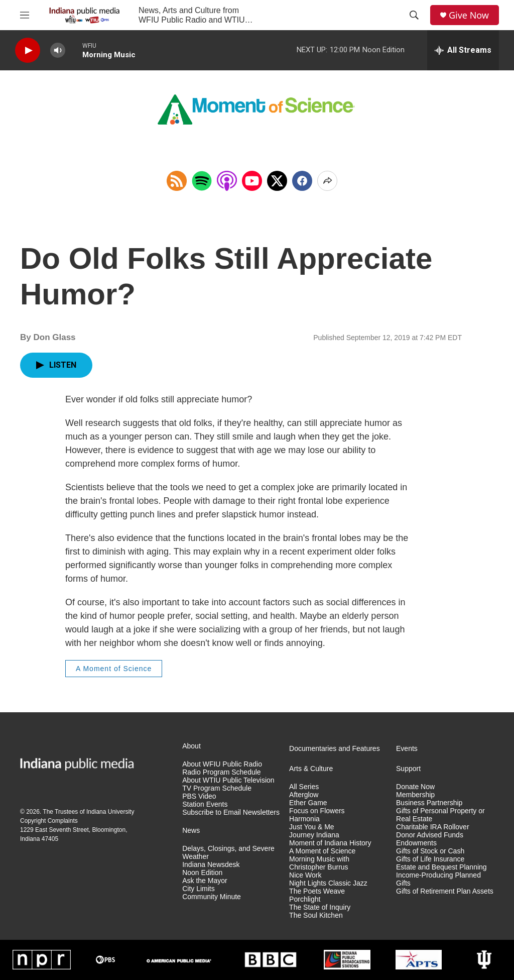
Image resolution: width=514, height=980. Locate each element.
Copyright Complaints (49, 821)
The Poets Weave (317, 891)
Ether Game (308, 803)
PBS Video (199, 796)
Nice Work (305, 875)
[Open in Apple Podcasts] (227, 181)
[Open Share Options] (327, 181)
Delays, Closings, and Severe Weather (228, 853)
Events (407, 749)
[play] (28, 50)
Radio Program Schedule (221, 772)
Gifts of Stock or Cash (430, 851)
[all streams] (463, 50)
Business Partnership (429, 803)
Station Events (205, 804)
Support (408, 769)
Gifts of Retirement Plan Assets (445, 891)
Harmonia (304, 819)
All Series (304, 787)
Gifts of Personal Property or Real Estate (440, 815)
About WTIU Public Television (228, 780)
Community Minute (212, 897)
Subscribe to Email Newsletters (231, 812)
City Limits (199, 889)
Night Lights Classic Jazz (328, 883)
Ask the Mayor (205, 881)
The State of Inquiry (320, 907)
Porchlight (305, 899)
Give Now (469, 15)
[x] (277, 181)
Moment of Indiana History (330, 843)
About (191, 746)
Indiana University (110, 812)
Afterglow (304, 795)
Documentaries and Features (335, 749)
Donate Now (415, 787)
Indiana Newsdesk (211, 865)
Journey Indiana (314, 835)
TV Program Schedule (217, 788)
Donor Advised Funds (430, 835)
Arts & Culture (311, 769)
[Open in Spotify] (202, 181)
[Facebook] (302, 181)
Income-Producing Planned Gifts (438, 879)
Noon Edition (202, 873)
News (191, 831)
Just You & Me (312, 827)
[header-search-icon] (414, 15)
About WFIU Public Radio (222, 764)
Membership (415, 795)
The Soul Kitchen (316, 915)
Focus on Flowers (317, 811)
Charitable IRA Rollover (433, 827)
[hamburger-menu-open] (25, 15)
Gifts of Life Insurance (430, 859)
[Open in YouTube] (252, 181)
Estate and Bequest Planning (441, 867)
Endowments (416, 843)
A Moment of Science (114, 669)
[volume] (58, 50)
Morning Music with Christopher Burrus (319, 863)
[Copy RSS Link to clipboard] (177, 181)
